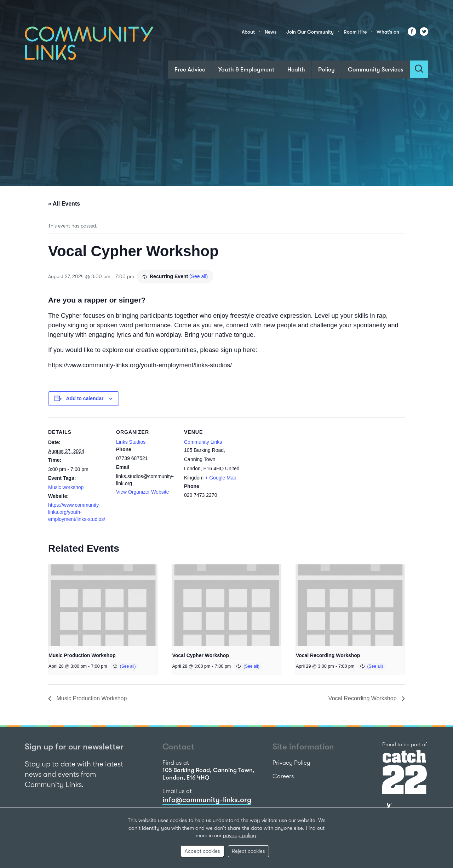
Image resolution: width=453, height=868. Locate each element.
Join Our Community (310, 32)
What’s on (388, 32)
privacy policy (240, 835)
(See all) (199, 276)
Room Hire (355, 32)
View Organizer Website (143, 492)
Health (296, 70)
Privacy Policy (291, 763)
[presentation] (103, 605)
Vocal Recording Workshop (328, 655)
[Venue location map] (289, 466)
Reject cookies (248, 851)
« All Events (64, 204)
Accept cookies (202, 851)
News (271, 32)
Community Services (376, 70)
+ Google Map (220, 478)
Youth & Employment (246, 70)
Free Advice (190, 70)
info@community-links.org (207, 800)
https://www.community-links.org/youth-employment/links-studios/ (140, 365)
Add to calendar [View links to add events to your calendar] (85, 398)
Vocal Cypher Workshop (200, 655)
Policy (326, 70)
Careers (283, 776)
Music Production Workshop (82, 655)
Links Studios (131, 442)
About (248, 32)
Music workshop (66, 487)
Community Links (203, 442)
